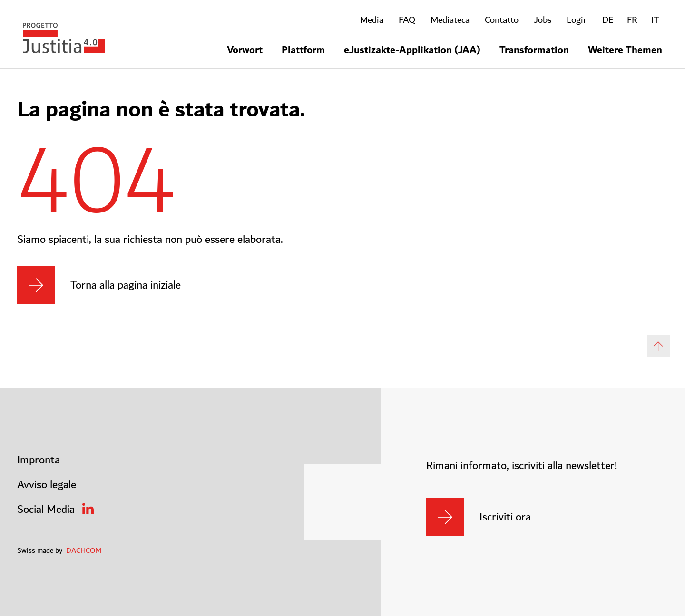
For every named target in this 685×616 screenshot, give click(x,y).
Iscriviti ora (505, 517)
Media (372, 20)
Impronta (39, 460)
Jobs (543, 20)
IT (655, 20)
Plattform (303, 49)
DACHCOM (84, 550)
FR (632, 20)
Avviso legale (47, 485)
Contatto (502, 20)
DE (608, 20)
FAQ (407, 20)
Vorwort (245, 49)
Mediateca (450, 20)
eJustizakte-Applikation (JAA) (412, 49)
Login (577, 20)
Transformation (534, 49)
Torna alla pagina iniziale (126, 285)
